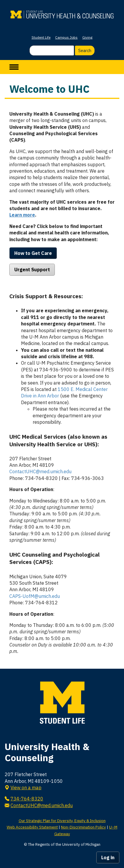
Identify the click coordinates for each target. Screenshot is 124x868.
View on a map (26, 788)
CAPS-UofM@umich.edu (35, 596)
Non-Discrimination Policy (83, 827)
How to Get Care (33, 253)
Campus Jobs (66, 37)
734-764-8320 (27, 799)
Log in (108, 857)
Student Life (41, 37)
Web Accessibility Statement (32, 827)
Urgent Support (32, 270)
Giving (87, 37)
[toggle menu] (14, 67)
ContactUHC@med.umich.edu (40, 471)
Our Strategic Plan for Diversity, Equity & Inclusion (62, 821)
